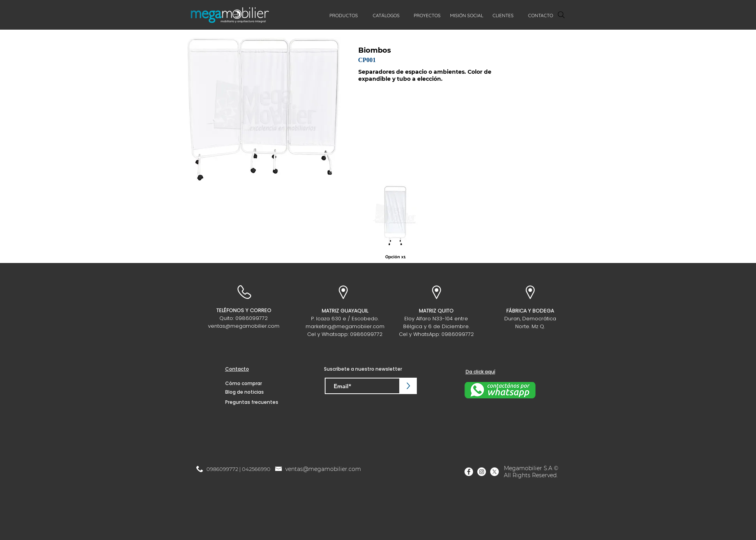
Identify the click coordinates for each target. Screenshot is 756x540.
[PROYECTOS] (427, 16)
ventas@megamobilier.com (244, 326)
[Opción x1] (395, 257)
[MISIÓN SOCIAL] (467, 16)
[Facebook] (469, 472)
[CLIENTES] (503, 16)
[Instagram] (482, 472)
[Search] (561, 15)
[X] (495, 472)
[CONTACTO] (541, 16)
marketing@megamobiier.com (345, 326)
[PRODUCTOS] (344, 16)
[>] (408, 386)
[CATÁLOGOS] (386, 16)
